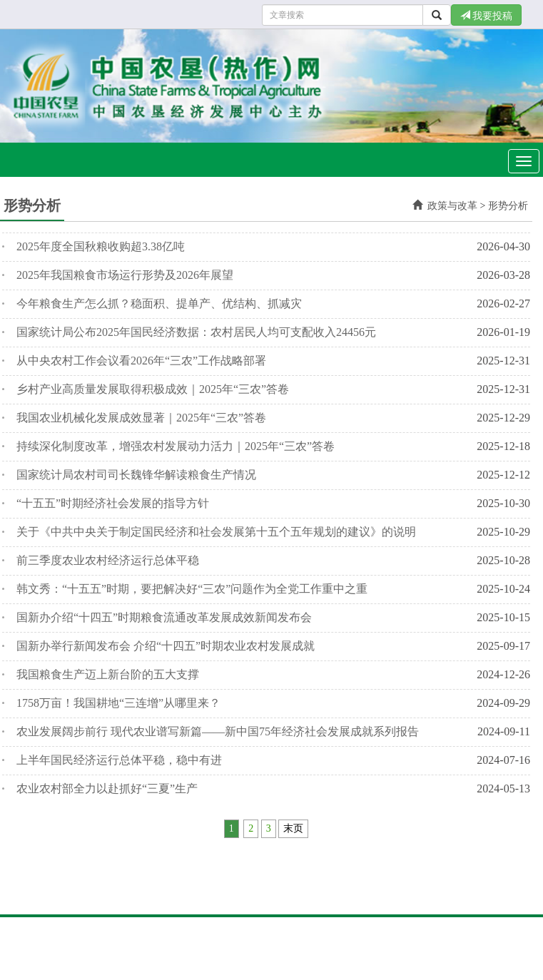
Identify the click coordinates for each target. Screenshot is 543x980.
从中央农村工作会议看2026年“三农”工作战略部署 (141, 361)
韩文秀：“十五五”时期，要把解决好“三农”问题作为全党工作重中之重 (192, 589)
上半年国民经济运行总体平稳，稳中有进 (119, 760)
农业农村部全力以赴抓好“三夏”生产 (107, 788)
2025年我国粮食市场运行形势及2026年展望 (125, 275)
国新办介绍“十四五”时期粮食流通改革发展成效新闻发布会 (164, 617)
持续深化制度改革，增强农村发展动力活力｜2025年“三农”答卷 (176, 446)
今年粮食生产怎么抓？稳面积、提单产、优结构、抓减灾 (159, 303)
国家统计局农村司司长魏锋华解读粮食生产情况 (136, 475)
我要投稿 (487, 16)
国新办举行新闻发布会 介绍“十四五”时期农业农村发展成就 (166, 646)
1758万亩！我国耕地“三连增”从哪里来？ (118, 703)
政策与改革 (452, 206)
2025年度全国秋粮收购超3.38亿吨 (101, 246)
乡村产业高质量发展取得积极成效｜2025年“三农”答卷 (153, 389)
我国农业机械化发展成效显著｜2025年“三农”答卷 (141, 418)
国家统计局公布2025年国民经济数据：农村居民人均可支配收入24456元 (196, 332)
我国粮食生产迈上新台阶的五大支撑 (108, 674)
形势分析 (508, 206)
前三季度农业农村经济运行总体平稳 (108, 560)
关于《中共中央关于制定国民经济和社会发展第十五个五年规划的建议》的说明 (216, 532)
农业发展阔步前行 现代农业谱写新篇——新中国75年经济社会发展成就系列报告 (218, 731)
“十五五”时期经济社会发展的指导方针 (113, 503)
